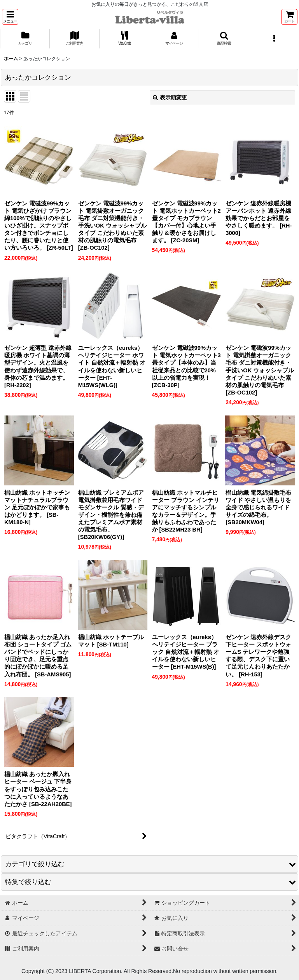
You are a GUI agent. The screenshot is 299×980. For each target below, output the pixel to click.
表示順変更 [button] (170, 97)
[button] (10, 17)
